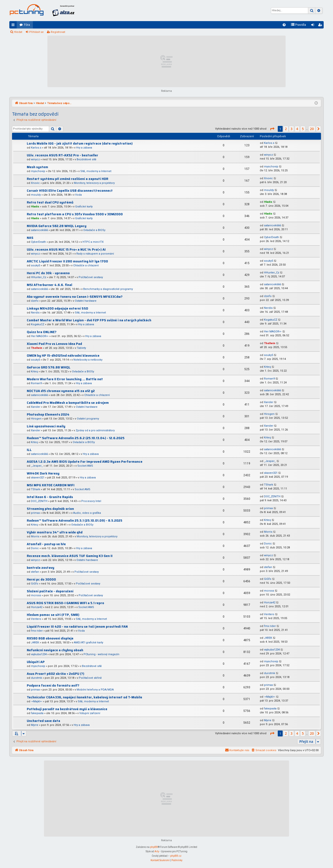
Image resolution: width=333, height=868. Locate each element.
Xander (36, 407)
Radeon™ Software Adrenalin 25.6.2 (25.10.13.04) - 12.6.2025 (76, 438)
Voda (78, 195)
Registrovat (58, 32)
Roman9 (36, 383)
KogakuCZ (38, 324)
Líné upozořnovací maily (46, 426)
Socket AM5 (85, 466)
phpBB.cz (176, 856)
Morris (35, 536)
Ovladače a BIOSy (94, 230)
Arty (157, 851)
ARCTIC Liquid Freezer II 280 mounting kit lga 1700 (67, 261)
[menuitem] (284, 25)
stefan (35, 572)
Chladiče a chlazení (86, 265)
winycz (35, 159)
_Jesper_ (37, 466)
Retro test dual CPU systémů (50, 202)
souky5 (35, 265)
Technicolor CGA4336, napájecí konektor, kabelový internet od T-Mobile (84, 697)
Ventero (36, 619)
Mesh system (37, 167)
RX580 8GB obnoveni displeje (50, 638)
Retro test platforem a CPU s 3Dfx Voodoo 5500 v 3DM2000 (75, 214)
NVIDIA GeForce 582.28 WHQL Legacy (57, 226)
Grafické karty (84, 207)
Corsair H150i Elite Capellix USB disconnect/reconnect (70, 191)
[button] (272, 129)
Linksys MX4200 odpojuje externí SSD (57, 308)
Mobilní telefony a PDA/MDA (95, 690)
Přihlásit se (36, 32)
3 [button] (291, 129)
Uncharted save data (43, 721)
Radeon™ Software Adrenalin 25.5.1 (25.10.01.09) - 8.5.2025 (75, 521)
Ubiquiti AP (36, 662)
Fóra (27, 25)
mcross (36, 595)
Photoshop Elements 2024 (48, 414)
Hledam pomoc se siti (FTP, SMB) (53, 615)
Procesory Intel (91, 501)
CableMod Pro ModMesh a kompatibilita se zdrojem (68, 403)
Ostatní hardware (86, 301)
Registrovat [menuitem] (321, 26)
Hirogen (36, 419)
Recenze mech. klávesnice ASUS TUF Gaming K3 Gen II (70, 556)
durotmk (36, 678)
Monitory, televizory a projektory (94, 183)
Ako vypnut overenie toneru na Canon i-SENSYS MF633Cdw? (75, 297)
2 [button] (286, 129)
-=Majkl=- (37, 701)
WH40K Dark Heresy (43, 473)
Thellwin (37, 348)
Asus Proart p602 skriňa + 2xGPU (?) (55, 674)
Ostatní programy (88, 419)
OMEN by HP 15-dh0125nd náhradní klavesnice (63, 356)
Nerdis (35, 313)
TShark (35, 489)
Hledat (18, 32)
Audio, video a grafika (87, 513)
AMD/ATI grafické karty (89, 643)
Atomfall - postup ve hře (46, 544)
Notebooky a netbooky (88, 360)
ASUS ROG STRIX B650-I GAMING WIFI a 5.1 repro (65, 603)
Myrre (35, 725)
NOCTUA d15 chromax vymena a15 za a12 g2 (61, 391)
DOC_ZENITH (39, 501)
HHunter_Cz (39, 277)
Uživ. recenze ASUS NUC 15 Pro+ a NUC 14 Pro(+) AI (66, 250)
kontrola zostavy (41, 568)
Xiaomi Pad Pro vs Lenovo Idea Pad (54, 344)
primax (35, 513)
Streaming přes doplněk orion (50, 509)
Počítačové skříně (90, 678)
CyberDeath (38, 242)
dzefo (35, 301)
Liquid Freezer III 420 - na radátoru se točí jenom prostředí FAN (77, 627)
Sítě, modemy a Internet (96, 171)
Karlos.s (36, 148)
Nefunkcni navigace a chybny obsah (55, 650)
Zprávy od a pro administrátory (95, 430)
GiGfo (35, 584)
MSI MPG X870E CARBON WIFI (51, 485)
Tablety (81, 348)
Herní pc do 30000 (41, 579)
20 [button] (312, 129)
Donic (35, 548)
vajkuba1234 (39, 654)
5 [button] (303, 129)
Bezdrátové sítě (86, 159)
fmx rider (37, 631)
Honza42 (37, 607)
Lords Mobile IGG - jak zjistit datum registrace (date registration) (80, 143)
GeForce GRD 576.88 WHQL (49, 367)
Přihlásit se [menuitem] (314, 26)
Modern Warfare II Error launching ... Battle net (65, 379)
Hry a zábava (84, 148)
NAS (30, 238)
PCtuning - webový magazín (101, 654)
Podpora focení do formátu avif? (53, 685)
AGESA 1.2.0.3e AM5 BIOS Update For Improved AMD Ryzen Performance (85, 462)
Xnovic (35, 183)
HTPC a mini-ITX (93, 242)
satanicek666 (39, 230)
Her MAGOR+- (40, 336)
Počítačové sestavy (91, 277)
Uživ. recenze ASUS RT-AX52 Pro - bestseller (62, 155)
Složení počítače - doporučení (50, 591)
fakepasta (37, 713)
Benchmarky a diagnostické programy (108, 289)
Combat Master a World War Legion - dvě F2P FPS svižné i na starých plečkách (89, 320)
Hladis (35, 207)
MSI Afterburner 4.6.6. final (49, 285)
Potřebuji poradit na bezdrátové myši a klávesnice (67, 709)
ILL (29, 450)
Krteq (34, 372)
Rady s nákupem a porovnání (95, 254)
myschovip (38, 171)
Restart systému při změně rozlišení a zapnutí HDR (68, 179)
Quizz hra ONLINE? (42, 332)
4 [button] (297, 129)
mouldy (36, 195)
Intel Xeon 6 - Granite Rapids (50, 497)
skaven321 (38, 478)
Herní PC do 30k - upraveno (48, 273)
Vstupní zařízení (90, 713)
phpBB (154, 847)
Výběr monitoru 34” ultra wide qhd (55, 532)
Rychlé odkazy (14, 26)
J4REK (35, 643)
